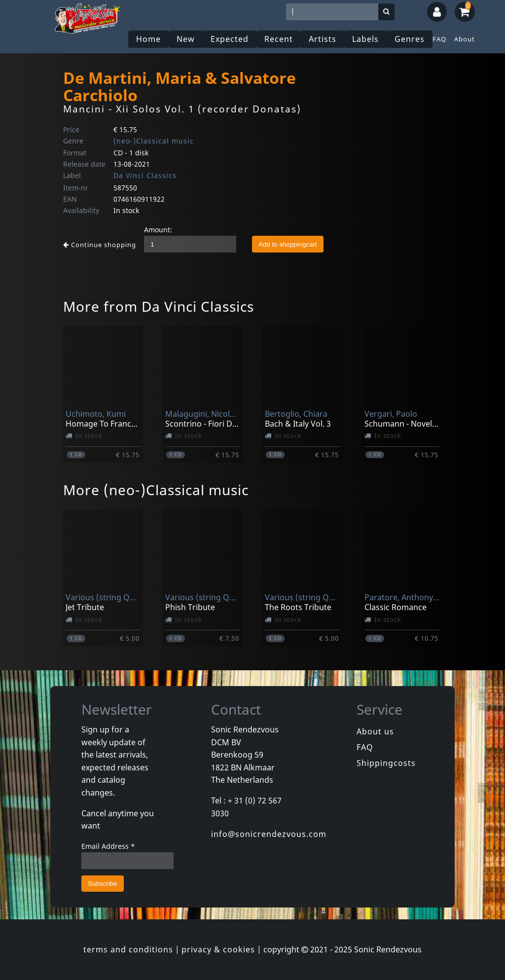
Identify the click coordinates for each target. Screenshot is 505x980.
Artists (323, 39)
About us (375, 731)
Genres (410, 39)
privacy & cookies (218, 949)
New (186, 39)
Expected (230, 39)
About (465, 39)
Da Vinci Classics (145, 175)
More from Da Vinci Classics (159, 306)
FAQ (439, 39)
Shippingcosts (386, 763)
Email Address (108, 846)
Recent (279, 39)
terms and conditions (128, 949)
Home (148, 39)
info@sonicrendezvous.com (269, 834)
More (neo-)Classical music (156, 490)
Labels (365, 39)
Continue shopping (100, 245)
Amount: (158, 230)
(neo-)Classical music (154, 141)
